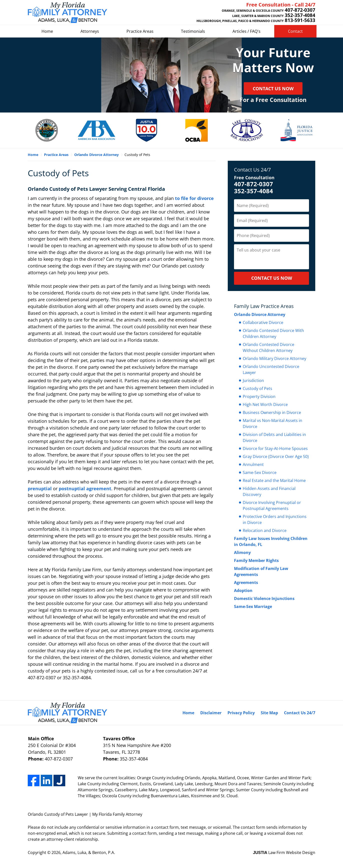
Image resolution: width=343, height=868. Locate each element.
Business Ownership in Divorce (272, 412)
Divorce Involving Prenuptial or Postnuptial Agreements (272, 505)
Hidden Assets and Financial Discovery (269, 491)
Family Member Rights (256, 560)
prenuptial (40, 488)
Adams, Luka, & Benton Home (67, 12)
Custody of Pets (257, 388)
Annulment (253, 464)
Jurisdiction (253, 380)
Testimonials (193, 31)
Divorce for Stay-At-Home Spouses (275, 448)
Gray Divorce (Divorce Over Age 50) (276, 456)
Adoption (243, 590)
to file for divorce (194, 198)
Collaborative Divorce (263, 322)
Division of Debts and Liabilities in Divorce (274, 437)
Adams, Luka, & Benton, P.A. (89, 852)
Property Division (259, 396)
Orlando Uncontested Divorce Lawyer (271, 369)
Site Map (269, 713)
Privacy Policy (241, 713)
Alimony (242, 552)
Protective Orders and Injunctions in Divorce (275, 519)
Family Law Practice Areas (264, 306)
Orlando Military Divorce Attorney (274, 358)
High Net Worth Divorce (265, 404)
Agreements (246, 582)
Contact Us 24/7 (252, 170)
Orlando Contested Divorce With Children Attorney (273, 333)
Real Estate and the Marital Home (274, 480)
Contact (295, 31)
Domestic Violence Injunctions (264, 598)
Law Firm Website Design (284, 852)
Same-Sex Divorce (260, 472)
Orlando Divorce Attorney (260, 314)
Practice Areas (140, 31)
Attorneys (90, 31)
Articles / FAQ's (246, 31)
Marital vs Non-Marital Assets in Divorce (272, 423)
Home (47, 31)
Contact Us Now (273, 88)
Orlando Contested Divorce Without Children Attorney (268, 347)
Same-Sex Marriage (253, 606)
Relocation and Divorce (265, 530)
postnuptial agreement (85, 488)
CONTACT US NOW (272, 278)
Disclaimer (211, 713)
